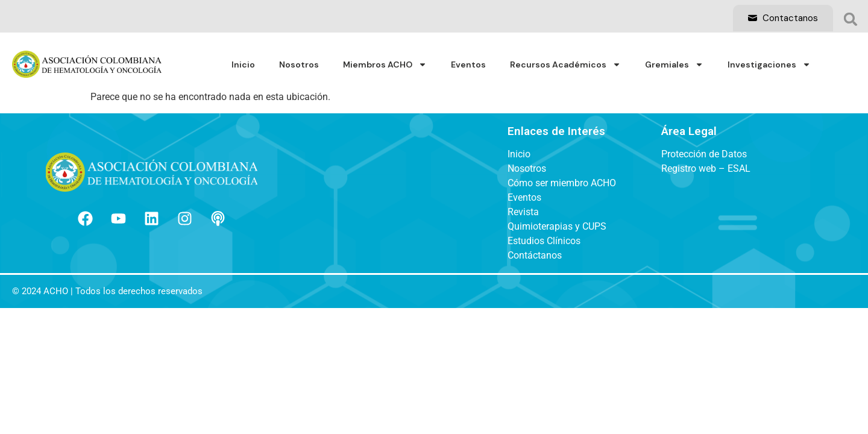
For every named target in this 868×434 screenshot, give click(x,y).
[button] (851, 19)
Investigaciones (769, 64)
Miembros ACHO (385, 64)
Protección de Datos (704, 154)
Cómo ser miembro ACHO (562, 183)
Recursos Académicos (565, 64)
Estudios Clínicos (544, 241)
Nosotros (299, 64)
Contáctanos (535, 256)
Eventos (468, 64)
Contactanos (783, 18)
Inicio (243, 64)
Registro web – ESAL (706, 169)
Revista (523, 212)
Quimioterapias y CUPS (557, 227)
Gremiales (674, 64)
